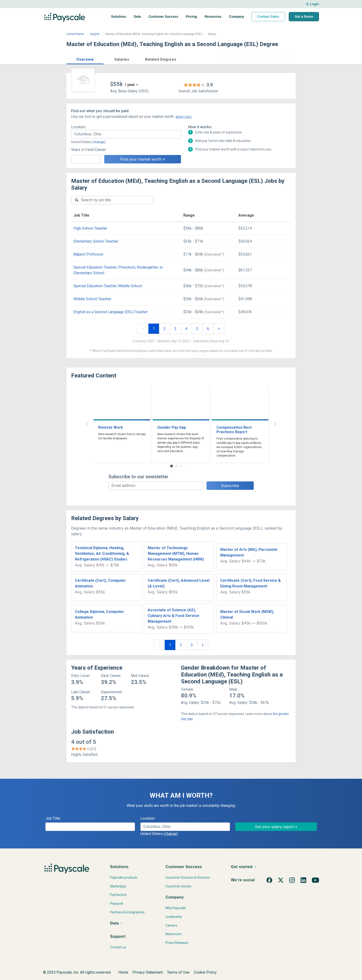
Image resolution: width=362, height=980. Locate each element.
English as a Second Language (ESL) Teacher (111, 312)
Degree (95, 34)
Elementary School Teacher (96, 241)
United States (75, 34)
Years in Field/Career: (89, 150)
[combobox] (126, 134)
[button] (85, 59)
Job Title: (53, 818)
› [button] (275, 424)
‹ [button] (87, 424)
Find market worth (276, 59)
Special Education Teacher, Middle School (108, 286)
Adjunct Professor (88, 254)
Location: (79, 127)
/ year (130, 85)
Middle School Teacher (92, 299)
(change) (99, 142)
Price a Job (239, 59)
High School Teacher (90, 228)
